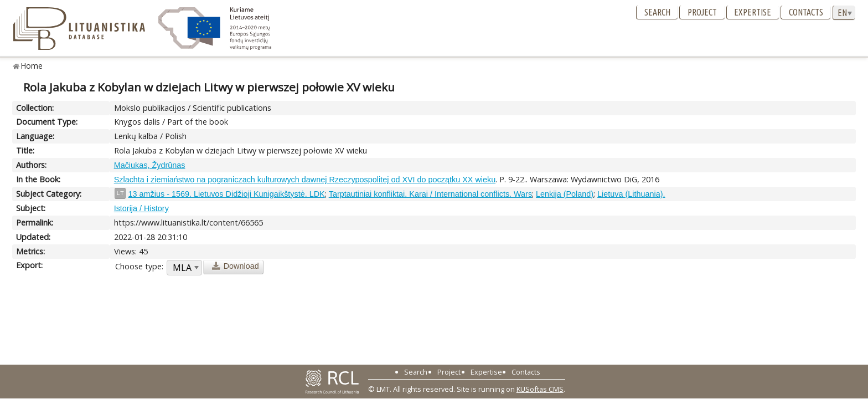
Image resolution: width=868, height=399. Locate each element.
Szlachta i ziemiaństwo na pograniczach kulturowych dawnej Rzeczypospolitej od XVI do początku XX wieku (305, 180)
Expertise (753, 12)
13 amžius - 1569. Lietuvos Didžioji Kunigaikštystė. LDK (227, 194)
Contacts (806, 12)
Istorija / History (141, 208)
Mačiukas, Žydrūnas (150, 165)
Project (702, 12)
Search (657, 12)
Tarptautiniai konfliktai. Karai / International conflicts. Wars (430, 194)
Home (32, 66)
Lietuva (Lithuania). (631, 194)
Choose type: (139, 266)
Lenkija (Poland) (565, 194)
